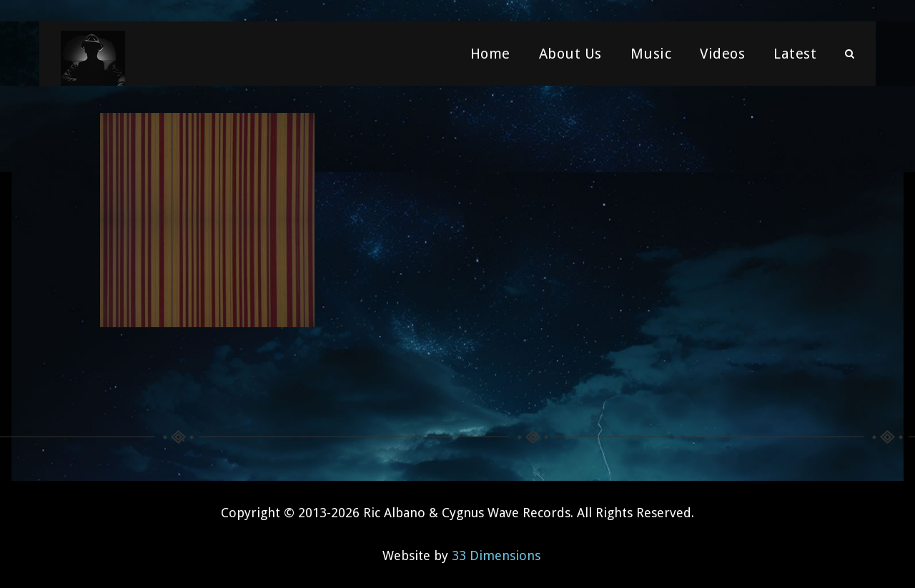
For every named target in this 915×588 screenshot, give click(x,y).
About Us (570, 54)
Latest (795, 54)
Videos (722, 54)
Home (490, 54)
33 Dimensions (496, 555)
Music (651, 54)
